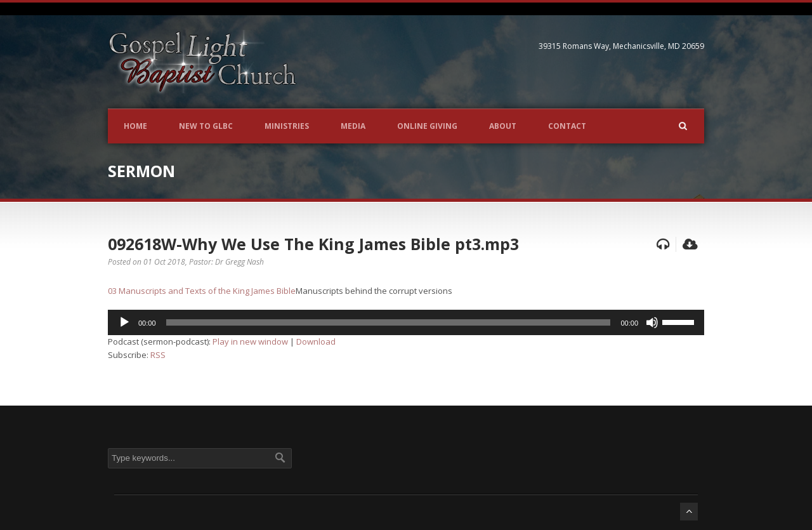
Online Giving (427, 126)
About (503, 126)
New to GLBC (206, 126)
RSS (158, 355)
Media (353, 126)
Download (316, 341)
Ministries (287, 126)
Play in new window (250, 341)
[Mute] (652, 322)
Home (135, 126)
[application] (406, 322)
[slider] (389, 322)
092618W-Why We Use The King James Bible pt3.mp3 (313, 244)
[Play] (124, 322)
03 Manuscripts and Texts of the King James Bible (202, 291)
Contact (567, 126)
